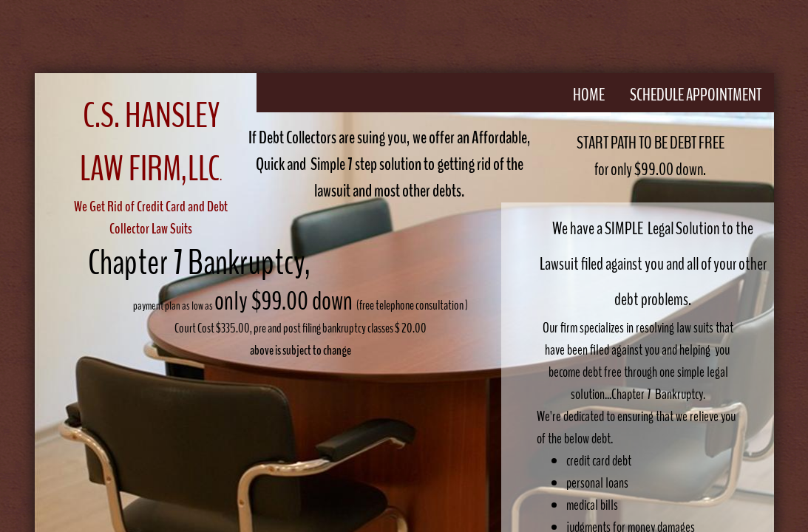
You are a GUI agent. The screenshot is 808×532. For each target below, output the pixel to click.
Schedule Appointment (696, 95)
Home (589, 95)
